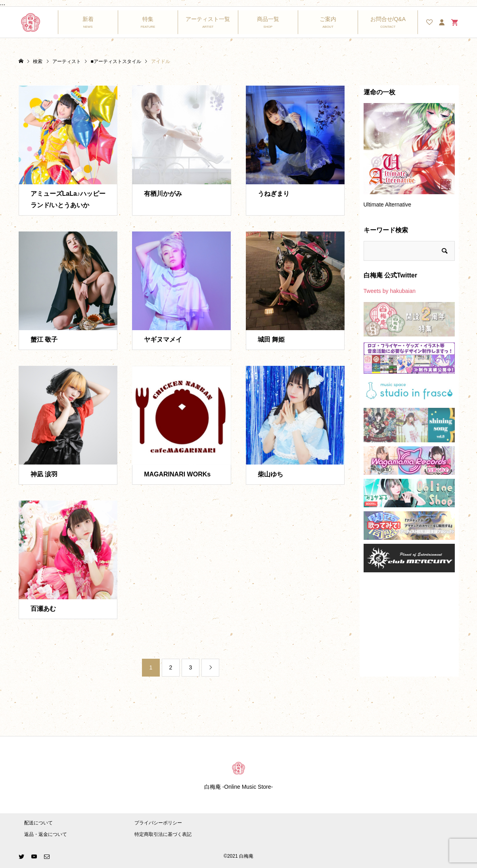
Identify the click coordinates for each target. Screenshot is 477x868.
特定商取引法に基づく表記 (163, 834)
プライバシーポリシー (158, 823)
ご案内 (328, 19)
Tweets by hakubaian (390, 291)
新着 (88, 19)
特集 (148, 19)
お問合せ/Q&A (388, 19)
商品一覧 (268, 19)
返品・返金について (46, 834)
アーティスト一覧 (208, 19)
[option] (409, 159)
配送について (38, 823)
